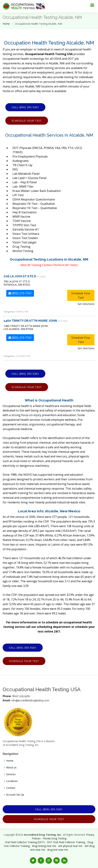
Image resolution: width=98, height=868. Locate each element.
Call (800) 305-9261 (25, 107)
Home (6, 24)
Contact (11, 788)
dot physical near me (70, 846)
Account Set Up (15, 795)
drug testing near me (44, 846)
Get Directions (86, 304)
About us (11, 768)
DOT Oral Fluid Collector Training (66, 842)
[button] (33, 860)
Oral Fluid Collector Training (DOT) (25, 842)
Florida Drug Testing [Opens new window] (55, 838)
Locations (12, 781)
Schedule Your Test (27, 121)
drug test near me (58, 850)
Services (11, 774)
